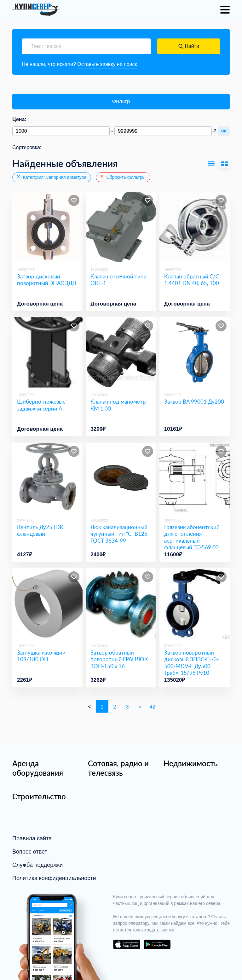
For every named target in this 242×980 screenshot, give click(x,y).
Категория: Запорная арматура (51, 177)
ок (224, 131)
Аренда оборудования (38, 768)
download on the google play (157, 944)
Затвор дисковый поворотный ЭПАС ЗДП (47, 280)
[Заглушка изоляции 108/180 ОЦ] (47, 603)
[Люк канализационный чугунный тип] (121, 478)
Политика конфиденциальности (54, 878)
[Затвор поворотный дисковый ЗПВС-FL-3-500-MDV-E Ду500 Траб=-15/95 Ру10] (195, 603)
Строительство (39, 796)
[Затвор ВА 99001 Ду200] (195, 352)
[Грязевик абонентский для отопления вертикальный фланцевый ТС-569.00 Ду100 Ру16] (195, 478)
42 (153, 707)
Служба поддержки (37, 865)
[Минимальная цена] (61, 131)
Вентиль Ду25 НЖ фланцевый (40, 530)
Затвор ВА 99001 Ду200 (194, 402)
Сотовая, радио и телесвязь (118, 768)
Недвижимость (191, 763)
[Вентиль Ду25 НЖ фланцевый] (47, 478)
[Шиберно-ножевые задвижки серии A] (47, 352)
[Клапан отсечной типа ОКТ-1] (121, 227)
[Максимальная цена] (163, 131)
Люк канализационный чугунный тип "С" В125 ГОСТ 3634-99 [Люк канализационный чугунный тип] (119, 534)
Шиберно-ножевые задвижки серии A (41, 405)
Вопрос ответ (30, 852)
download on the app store (127, 944)
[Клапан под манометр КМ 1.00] (121, 352)
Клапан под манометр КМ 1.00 (118, 405)
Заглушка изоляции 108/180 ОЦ (41, 656)
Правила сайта (32, 838)
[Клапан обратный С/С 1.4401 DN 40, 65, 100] (195, 227)
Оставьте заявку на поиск (107, 64)
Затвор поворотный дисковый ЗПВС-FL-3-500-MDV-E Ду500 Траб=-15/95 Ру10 (191, 663)
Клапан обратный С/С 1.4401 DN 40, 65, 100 (192, 280)
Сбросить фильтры (123, 177)
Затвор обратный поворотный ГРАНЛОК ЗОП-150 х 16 (119, 659)
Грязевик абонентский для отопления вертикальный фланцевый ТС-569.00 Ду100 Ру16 (192, 540)
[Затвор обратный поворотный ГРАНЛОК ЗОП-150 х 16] (121, 603)
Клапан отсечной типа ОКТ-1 (118, 280)
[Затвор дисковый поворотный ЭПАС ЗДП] (47, 227)
